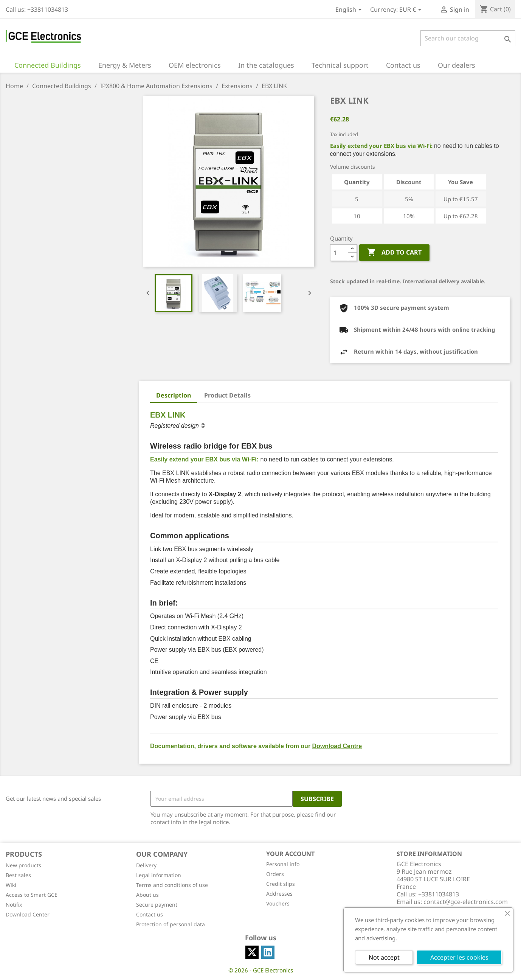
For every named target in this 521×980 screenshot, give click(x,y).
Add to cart (394, 253)
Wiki (11, 885)
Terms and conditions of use (172, 885)
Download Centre (337, 746)
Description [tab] (174, 395)
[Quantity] (339, 253)
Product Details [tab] (227, 395)
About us (147, 895)
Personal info (283, 864)
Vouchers (278, 903)
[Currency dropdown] (412, 10)
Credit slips (281, 884)
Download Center (28, 914)
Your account (290, 854)
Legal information (159, 875)
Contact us (150, 914)
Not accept (384, 957)
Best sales (18, 875)
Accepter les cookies (459, 957)
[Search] (468, 38)
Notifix (14, 905)
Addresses (279, 894)
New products (23, 865)
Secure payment (157, 905)
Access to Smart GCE (32, 895)
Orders (275, 874)
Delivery (146, 865)
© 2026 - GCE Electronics (261, 970)
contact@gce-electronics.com (466, 902)
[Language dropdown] (350, 10)
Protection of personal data (171, 924)
